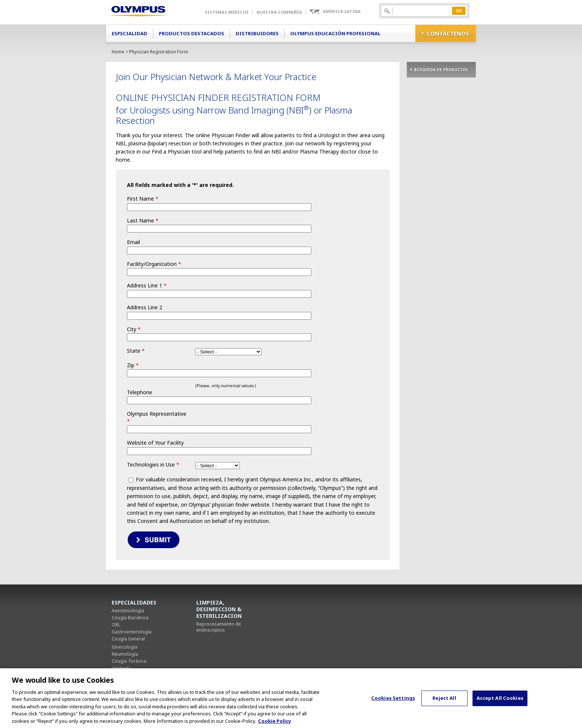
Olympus (149, 12)
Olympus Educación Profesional (335, 33)
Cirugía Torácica (129, 661)
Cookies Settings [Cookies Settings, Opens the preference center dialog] (393, 702)
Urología (121, 668)
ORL (116, 625)
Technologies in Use (153, 465)
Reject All (444, 702)
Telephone (140, 392)
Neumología (125, 654)
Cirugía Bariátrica (130, 618)
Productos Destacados (192, 33)
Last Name (143, 220)
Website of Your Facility (155, 443)
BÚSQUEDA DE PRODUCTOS (441, 70)
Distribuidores (257, 33)
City (134, 329)
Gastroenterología (132, 632)
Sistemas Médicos (227, 12)
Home (118, 52)
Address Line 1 (147, 285)
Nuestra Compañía (279, 12)
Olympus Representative (157, 417)
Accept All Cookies (500, 702)
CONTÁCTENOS (448, 33)
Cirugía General (128, 639)
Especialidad (130, 33)
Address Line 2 (145, 307)
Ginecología (125, 647)
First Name (143, 199)
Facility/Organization (154, 264)
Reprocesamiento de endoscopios (219, 627)
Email (133, 242)
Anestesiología (128, 611)
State (136, 351)
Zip (133, 365)
